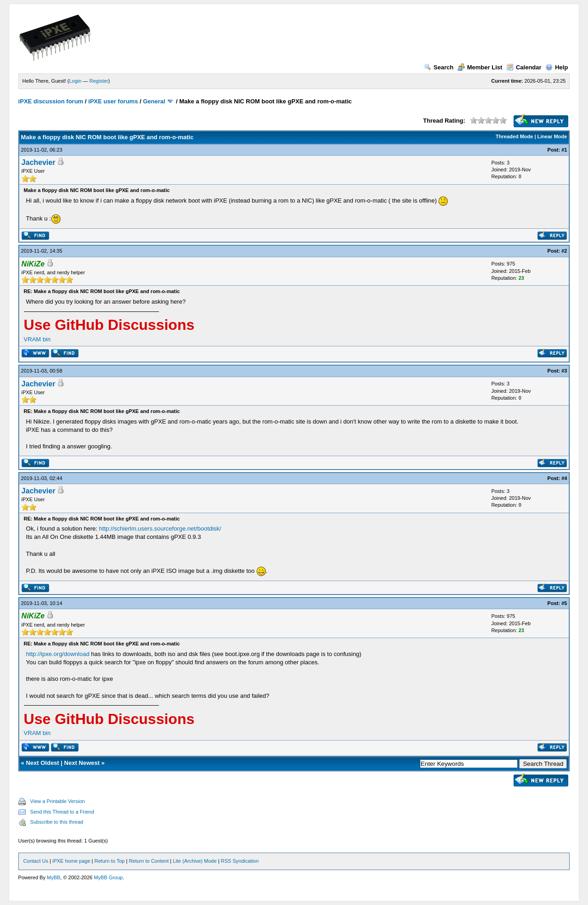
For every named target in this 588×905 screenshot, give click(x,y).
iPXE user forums (113, 101)
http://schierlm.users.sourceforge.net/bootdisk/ (160, 529)
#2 (564, 251)
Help (557, 67)
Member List (480, 67)
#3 (564, 371)
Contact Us (36, 861)
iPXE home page (71, 861)
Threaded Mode (514, 136)
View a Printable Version (58, 801)
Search (439, 67)
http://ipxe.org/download (58, 654)
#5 (564, 603)
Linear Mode (552, 136)
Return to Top (110, 861)
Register (99, 81)
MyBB (54, 877)
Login (76, 81)
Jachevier (39, 162)
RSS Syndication (240, 861)
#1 (564, 150)
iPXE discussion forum (51, 101)
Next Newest (82, 763)
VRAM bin (37, 339)
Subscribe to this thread (57, 822)
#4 (564, 478)
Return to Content (149, 861)
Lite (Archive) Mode (195, 861)
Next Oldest (42, 763)
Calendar (524, 67)
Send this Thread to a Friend (62, 812)
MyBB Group (108, 877)
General (154, 101)
